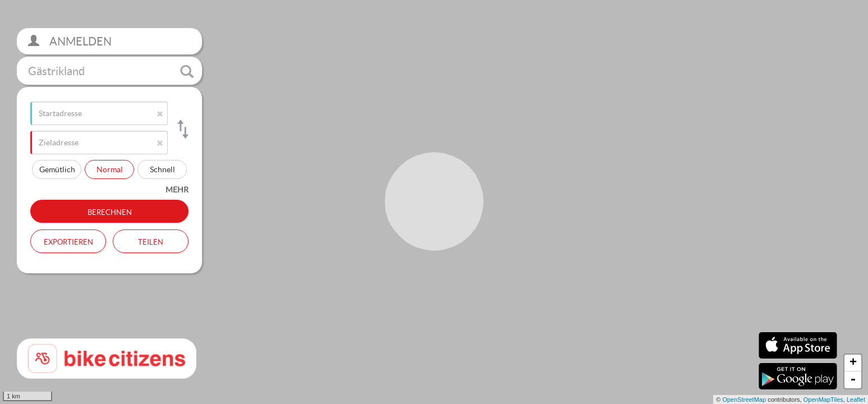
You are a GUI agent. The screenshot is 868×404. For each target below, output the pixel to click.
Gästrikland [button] (111, 71)
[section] (434, 202)
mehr (177, 189)
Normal (110, 169)
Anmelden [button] (70, 41)
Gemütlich (57, 169)
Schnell (162, 169)
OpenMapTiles (823, 400)
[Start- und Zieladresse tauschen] (182, 129)
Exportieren (68, 241)
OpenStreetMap (744, 400)
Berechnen (110, 211)
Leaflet (856, 400)
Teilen (151, 241)
